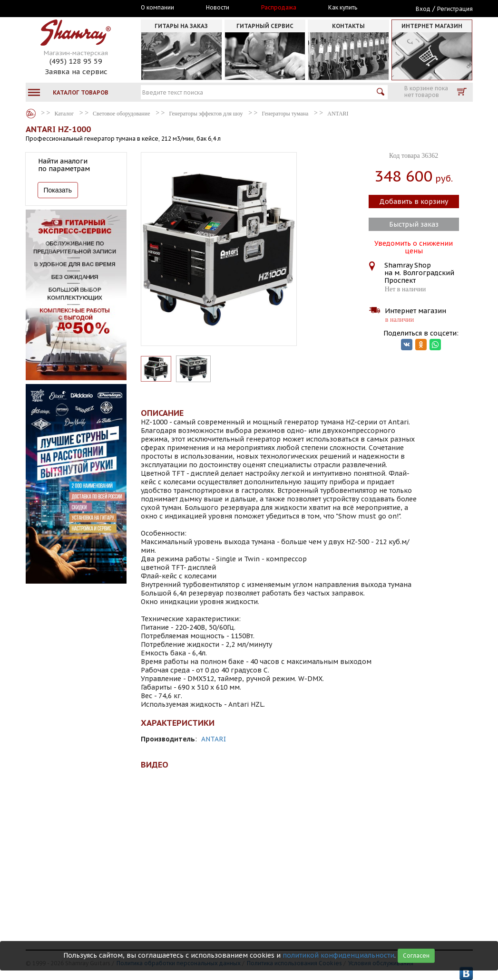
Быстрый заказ (414, 224)
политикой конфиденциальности (338, 955)
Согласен (416, 956)
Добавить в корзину (414, 202)
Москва (69, 8)
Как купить (343, 8)
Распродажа (279, 8)
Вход (423, 9)
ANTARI (214, 739)
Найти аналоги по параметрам (64, 165)
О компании (157, 8)
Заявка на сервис (76, 72)
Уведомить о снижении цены (414, 246)
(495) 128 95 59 (76, 61)
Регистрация (455, 9)
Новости (218, 8)
